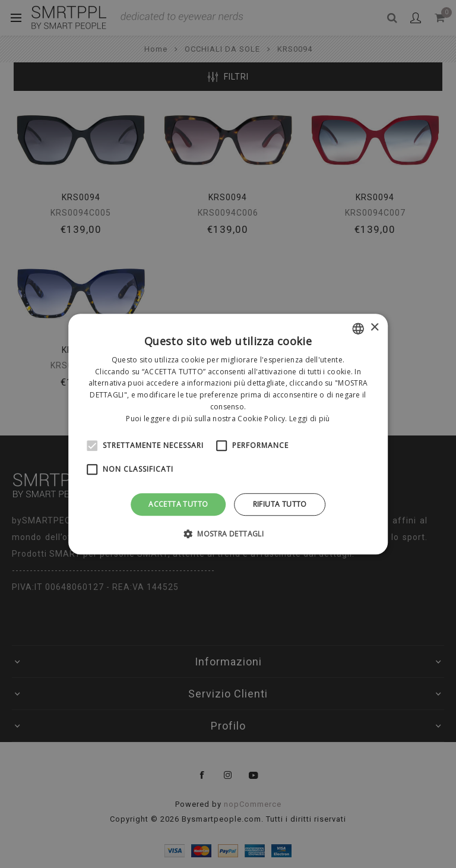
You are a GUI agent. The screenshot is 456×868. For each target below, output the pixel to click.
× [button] (374, 328)
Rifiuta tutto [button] (280, 504)
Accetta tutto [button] (178, 504)
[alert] (228, 434)
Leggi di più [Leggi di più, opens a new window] (310, 419)
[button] (228, 534)
